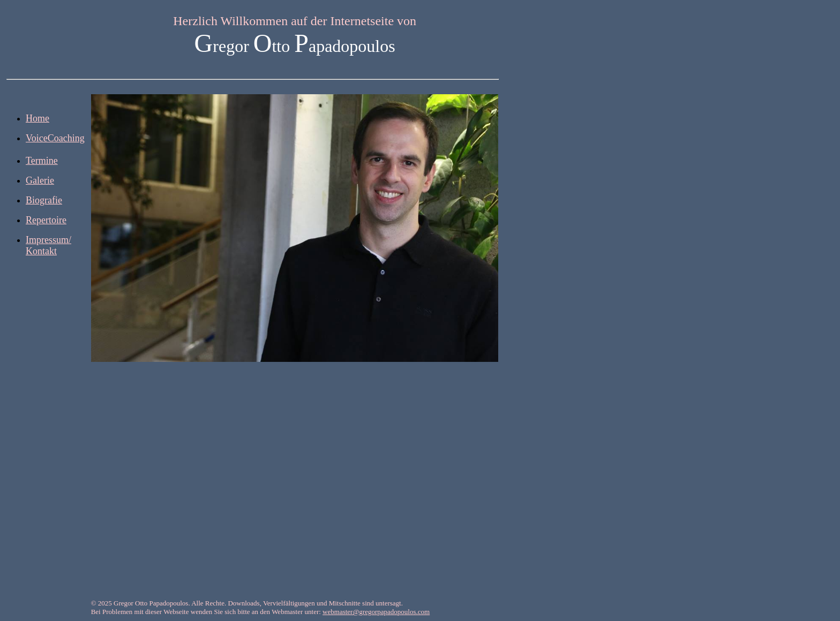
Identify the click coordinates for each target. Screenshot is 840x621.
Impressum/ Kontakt (48, 245)
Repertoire (46, 220)
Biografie (44, 200)
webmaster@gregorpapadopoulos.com (376, 612)
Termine (42, 161)
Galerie (40, 180)
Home (37, 118)
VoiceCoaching (55, 138)
